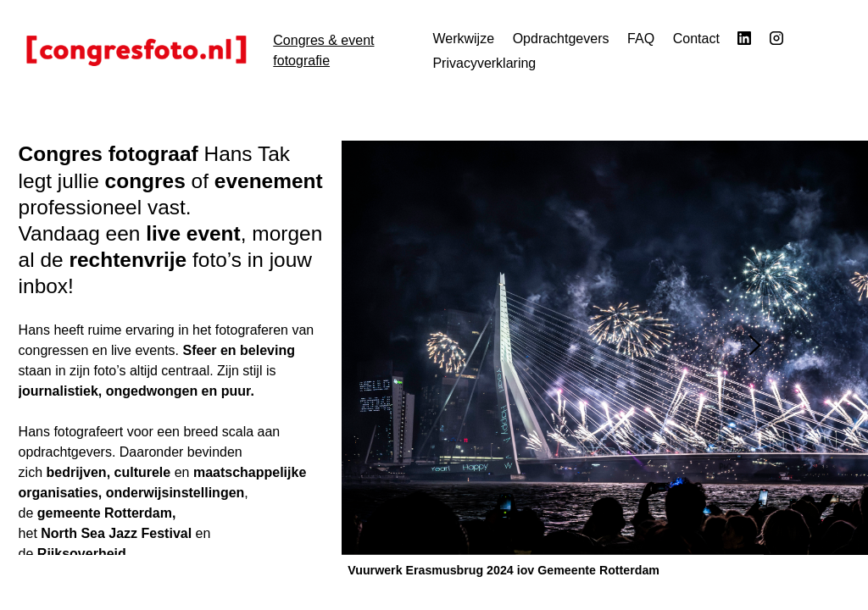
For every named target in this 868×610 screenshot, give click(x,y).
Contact (696, 39)
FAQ (641, 39)
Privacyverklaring (484, 63)
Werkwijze (463, 39)
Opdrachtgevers (561, 39)
